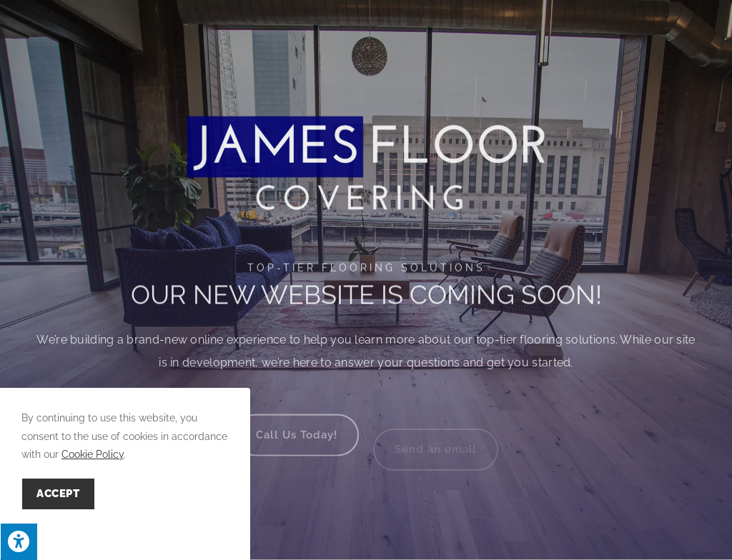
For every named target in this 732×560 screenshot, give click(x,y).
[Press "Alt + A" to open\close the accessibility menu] (19, 541)
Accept (58, 494)
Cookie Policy (93, 454)
